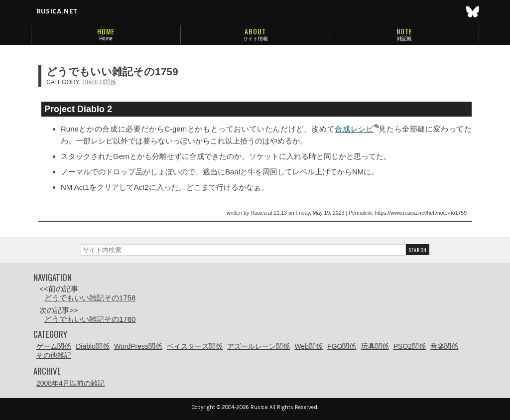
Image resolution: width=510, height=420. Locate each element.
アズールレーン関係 (258, 346)
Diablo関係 (99, 82)
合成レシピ (354, 129)
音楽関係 (444, 346)
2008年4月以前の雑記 (70, 383)
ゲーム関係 (54, 346)
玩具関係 (375, 346)
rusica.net (57, 11)
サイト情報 (255, 39)
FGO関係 (342, 346)
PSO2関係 (410, 346)
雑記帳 (404, 39)
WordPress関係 (138, 346)
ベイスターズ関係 (195, 346)
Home (106, 39)
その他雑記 (54, 355)
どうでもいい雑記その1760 (90, 319)
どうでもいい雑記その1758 (90, 298)
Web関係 (309, 346)
